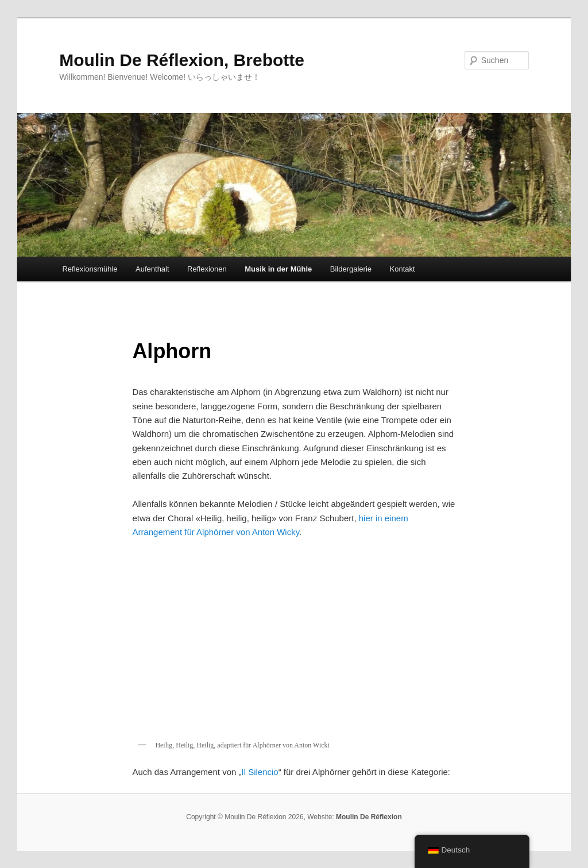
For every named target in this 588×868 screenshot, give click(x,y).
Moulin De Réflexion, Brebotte (182, 60)
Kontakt (403, 269)
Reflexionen (207, 269)
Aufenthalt (152, 269)
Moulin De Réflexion (369, 817)
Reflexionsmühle (90, 269)
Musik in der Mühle (278, 269)
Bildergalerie (351, 269)
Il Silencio (260, 772)
